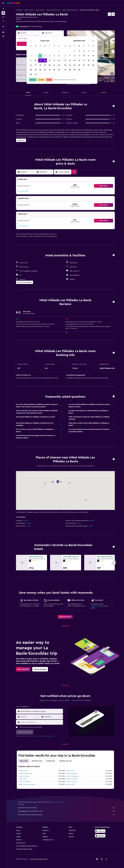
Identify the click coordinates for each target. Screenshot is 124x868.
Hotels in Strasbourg (72, 776)
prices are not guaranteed (58, 802)
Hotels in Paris (23, 771)
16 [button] (31, 65)
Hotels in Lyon (23, 779)
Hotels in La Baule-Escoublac (70, 10)
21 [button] (54, 65)
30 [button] (31, 74)
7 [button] (54, 56)
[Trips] (3, 27)
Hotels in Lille (70, 784)
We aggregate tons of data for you (66, 811)
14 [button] (54, 60)
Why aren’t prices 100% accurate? (66, 815)
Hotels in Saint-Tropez (25, 773)
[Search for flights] (3, 9)
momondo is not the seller (66, 808)
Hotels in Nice (70, 771)
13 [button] (50, 60)
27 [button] (50, 70)
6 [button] (50, 56)
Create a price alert (97, 606)
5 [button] (45, 56)
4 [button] (40, 56)
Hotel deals (19, 10)
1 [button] (59, 51)
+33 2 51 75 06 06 (22, 24)
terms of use (41, 736)
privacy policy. (50, 736)
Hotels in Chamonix (72, 779)
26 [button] (45, 70)
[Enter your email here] (41, 722)
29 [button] (59, 70)
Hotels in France (40, 10)
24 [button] (36, 70)
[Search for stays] (3, 13)
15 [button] (59, 60)
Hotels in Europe (29, 10)
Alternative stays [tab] (37, 761)
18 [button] (40, 65)
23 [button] (31, 70)
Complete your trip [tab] (65, 761)
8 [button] (59, 56)
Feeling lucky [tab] (51, 761)
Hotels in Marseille (71, 773)
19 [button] (45, 65)
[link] (65, 617)
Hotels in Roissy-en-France (27, 784)
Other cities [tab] (24, 761)
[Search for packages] (3, 21)
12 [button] (45, 60)
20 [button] (50, 65)
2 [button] (31, 56)
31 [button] (36, 74)
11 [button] (40, 60)
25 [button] (40, 70)
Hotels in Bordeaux (25, 782)
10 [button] (36, 60)
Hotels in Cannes (24, 776)
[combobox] (41, 711)
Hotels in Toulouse (71, 782)
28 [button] (54, 70)
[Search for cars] (3, 17)
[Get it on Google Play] (100, 831)
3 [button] (36, 56)
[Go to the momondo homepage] (13, 3)
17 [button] (36, 65)
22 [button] (59, 65)
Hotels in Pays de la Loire (53, 10)
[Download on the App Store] (100, 836)
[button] (3, 3)
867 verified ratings (35, 27)
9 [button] (31, 60)
